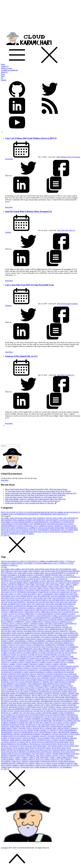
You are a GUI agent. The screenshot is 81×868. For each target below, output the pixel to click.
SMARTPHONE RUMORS (31, 734)
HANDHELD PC (60, 672)
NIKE (48, 705)
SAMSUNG (48, 723)
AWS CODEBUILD (62, 594)
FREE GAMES (45, 651)
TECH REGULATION (43, 750)
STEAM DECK (61, 736)
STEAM (51, 736)
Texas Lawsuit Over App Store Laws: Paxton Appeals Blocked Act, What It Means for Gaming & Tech (41, 493)
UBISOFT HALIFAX (18, 756)
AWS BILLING (26, 518)
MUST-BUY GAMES (33, 699)
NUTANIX (52, 709)
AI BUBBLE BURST (26, 575)
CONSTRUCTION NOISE (54, 624)
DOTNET (44, 635)
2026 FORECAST (8, 571)
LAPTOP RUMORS (59, 686)
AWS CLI (71, 375)
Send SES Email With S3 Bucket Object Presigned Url (28, 211)
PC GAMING (15, 713)
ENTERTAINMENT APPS (40, 643)
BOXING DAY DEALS (48, 606)
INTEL (28, 678)
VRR (14, 761)
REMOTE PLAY (13, 721)
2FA (16, 573)
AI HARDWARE (20, 577)
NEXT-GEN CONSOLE (53, 703)
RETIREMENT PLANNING (64, 721)
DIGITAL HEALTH (45, 631)
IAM (74, 526)
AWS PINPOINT (39, 520)
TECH (22, 512)
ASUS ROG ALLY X (9, 592)
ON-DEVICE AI (40, 711)
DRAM (51, 635)
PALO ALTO (69, 711)
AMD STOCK (40, 583)
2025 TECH (51, 569)
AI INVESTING (59, 577)
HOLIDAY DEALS (30, 674)
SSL (29, 736)
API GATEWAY (73, 583)
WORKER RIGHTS (9, 763)
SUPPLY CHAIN (59, 740)
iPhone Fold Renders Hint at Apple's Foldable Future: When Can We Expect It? (33, 501)
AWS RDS (31, 602)
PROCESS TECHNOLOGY (35, 717)
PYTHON (70, 530)
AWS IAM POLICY (60, 514)
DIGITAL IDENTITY (61, 631)
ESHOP (4, 645)
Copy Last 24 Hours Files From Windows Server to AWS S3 (31, 138)
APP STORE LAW (43, 585)
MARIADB (50, 528)
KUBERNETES (22, 528)
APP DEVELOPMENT (17, 585)
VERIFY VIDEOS (21, 758)
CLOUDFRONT (55, 522)
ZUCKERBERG (66, 767)
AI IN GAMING (33, 577)
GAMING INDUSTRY (58, 660)
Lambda (8, 232)
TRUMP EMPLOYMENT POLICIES (66, 754)
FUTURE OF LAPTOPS (19, 655)
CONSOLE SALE (66, 622)
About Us (4, 72)
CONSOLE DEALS (51, 622)
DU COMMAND (61, 635)
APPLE (14, 565)
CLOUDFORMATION (40, 522)
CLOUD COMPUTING (45, 563)
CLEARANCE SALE (71, 612)
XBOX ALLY (41, 763)
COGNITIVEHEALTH (38, 620)
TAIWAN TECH (25, 742)
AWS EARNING (73, 596)
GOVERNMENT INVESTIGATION (53, 670)
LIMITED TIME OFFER (60, 688)
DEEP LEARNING (30, 629)
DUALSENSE (73, 635)
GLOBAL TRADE (65, 666)
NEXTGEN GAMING (26, 705)
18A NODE (6, 569)
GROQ (32, 672)
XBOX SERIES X (54, 765)
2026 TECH (33, 561)
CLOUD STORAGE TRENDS (21, 618)
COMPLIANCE (37, 622)
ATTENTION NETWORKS (27, 592)
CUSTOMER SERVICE (28, 625)
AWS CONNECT (39, 518)
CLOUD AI (13, 614)
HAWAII (70, 672)
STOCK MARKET (30, 738)
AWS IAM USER (13, 600)
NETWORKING (71, 528)
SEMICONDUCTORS (58, 561)
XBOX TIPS (66, 765)
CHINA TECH (30, 610)
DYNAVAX (6, 637)
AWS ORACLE (72, 600)
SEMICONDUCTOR (18, 726)
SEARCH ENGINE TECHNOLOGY (25, 725)
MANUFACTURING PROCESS (65, 691)
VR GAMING (66, 759)
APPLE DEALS (12, 587)
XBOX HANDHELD (28, 765)
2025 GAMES (16, 569)
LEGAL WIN (30, 688)
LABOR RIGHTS (20, 686)
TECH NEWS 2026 (59, 748)
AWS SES (65, 230)
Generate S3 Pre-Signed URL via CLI (21, 356)
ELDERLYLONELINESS (27, 639)
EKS (72, 524)
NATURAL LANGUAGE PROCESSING (26, 701)
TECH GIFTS (15, 746)
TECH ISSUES (7, 748)
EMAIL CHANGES (44, 639)
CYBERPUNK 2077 (45, 625)
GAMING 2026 (12, 660)
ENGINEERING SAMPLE (25, 641)
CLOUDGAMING (70, 618)
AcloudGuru (5, 70)
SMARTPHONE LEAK (30, 732)
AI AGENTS (71, 573)
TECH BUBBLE (23, 744)
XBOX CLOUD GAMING (57, 763)
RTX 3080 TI (31, 723)
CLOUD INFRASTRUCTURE (46, 616)
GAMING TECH (15, 664)
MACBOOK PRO (57, 690)
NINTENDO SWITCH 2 (18, 707)
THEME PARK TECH (9, 754)
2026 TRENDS (74, 571)
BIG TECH (47, 604)
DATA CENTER (33, 627)
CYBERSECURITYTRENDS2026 (14, 627)
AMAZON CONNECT (64, 581)
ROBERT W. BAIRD (17, 723)
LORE (39, 690)
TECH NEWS (55, 532)
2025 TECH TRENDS (64, 569)
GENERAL (59, 526)
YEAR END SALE (28, 767)
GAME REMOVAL (47, 658)
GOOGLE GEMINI (49, 668)
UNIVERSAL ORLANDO (36, 756)
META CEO (43, 695)
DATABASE (67, 627)
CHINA (75, 608)
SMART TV (45, 730)
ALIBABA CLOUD (39, 581)
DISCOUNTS (17, 635)
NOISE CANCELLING (65, 707)
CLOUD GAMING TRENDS (24, 616)
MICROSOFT (66, 695)
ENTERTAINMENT (9, 526)
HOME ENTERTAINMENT (18, 676)
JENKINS (23, 684)
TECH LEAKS (19, 748)
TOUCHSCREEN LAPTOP (42, 754)
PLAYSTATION (23, 530)
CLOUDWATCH (33, 514)
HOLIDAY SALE (62, 674)
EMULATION (70, 639)
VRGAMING (6, 761)
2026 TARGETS (35, 571)
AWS (58, 157)
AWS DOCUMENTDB (42, 596)
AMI (12, 518)
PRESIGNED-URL (58, 530)
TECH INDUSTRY (40, 746)
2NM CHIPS (23, 573)
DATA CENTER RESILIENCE (51, 627)
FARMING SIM (7, 647)
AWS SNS (68, 602)
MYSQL (45, 699)
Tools (3, 76)
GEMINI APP (30, 666)
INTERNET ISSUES (49, 678)
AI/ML (7, 518)
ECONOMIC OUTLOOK (41, 637)
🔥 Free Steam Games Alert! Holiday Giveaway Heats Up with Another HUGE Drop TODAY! (38, 491)
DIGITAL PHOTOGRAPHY (45, 633)
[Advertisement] (40, 16)
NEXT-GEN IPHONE (9, 705)
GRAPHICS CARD (21, 672)
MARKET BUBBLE (37, 693)
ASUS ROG (61, 590)
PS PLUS (49, 717)
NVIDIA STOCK (8, 711)
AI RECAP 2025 (34, 579)
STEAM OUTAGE (15, 738)
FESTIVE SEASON (34, 647)
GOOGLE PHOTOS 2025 (66, 668)
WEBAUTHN (35, 761)
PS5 (55, 717)
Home (3, 64)
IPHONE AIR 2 (49, 682)
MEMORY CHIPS (8, 695)
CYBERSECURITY (60, 625)
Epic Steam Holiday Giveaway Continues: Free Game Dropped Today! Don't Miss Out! (35, 499)
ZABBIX (31, 534)
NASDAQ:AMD (64, 699)
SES (36, 532)
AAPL (31, 573)
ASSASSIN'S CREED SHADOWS (38, 590)
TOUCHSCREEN (25, 754)
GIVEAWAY (53, 666)
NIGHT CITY (40, 705)
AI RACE (24, 579)
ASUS (54, 590)
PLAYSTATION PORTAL (37, 715)
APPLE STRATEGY (57, 589)
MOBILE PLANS (32, 697)
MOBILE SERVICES (47, 697)
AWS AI (70, 592)
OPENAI (50, 711)
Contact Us (5, 66)
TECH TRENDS (20, 752)
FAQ (36, 526)
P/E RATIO (59, 711)
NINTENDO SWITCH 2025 (38, 707)
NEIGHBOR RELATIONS (51, 701)
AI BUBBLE (12, 575)
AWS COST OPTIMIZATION (22, 596)
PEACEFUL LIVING (35, 713)
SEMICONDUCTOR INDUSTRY (38, 726)
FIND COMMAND (26, 649)
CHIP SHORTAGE (63, 610)
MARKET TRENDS (52, 693)
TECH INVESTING (71, 746)
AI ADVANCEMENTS (57, 573)
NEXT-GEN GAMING (71, 703)
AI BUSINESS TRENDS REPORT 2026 (48, 575)
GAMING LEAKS (17, 662)
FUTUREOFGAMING (41, 657)
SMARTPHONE (70, 730)
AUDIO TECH (44, 592)
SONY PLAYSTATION (18, 736)
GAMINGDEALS (8, 666)
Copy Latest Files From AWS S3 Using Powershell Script (30, 285)
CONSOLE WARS (22, 624)
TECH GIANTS (63, 744)
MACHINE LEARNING (30, 691)
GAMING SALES (46, 662)
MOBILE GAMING (17, 697)
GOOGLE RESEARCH (10, 670)
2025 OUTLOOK (28, 569)
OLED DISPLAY (27, 711)
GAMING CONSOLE (26, 660)
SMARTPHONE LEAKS (49, 732)
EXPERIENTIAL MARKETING (45, 645)
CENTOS (67, 608)
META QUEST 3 (54, 695)
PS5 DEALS (62, 717)
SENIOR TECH (39, 728)
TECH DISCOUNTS (49, 744)
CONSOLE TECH (8, 624)
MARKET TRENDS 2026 (70, 693)
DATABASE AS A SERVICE (12, 629)
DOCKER (60, 524)
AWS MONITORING (40, 600)
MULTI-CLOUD (7, 699)
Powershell (9, 159)
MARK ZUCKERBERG (20, 693)
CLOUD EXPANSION (45, 614)
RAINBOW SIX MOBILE (42, 719)
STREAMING (16, 740)
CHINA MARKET (17, 610)
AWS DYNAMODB (58, 596)
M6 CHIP (46, 690)
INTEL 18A (36, 678)
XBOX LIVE (41, 765)
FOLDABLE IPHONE (42, 649)
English (4, 80)
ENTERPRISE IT (68, 641)
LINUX (76, 512)
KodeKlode (14, 70)
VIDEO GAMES (21, 759)
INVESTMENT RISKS (35, 680)
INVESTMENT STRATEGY (55, 680)
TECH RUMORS (73, 750)
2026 (74, 569)
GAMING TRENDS (30, 664)
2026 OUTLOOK (22, 571)
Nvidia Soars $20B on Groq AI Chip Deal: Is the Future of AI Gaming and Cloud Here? (35, 495)
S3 (2, 532)
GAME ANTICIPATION (59, 657)
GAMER (58, 658)
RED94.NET (62, 719)
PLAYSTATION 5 (21, 715)
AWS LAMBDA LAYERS (23, 520)
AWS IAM (48, 598)
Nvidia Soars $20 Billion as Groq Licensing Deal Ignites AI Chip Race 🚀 (31, 503)
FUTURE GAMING (31, 653)
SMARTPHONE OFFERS (11, 734)
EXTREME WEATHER (65, 645)
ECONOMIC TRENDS (59, 637)
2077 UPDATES (7, 573)
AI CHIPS (30, 563)
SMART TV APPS (57, 730)
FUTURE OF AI (61, 653)
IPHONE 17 (38, 682)
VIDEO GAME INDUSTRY (39, 758)
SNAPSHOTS (47, 734)
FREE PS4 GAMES (58, 651)
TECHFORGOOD (34, 752)
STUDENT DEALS (45, 740)
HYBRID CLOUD (36, 676)
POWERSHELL (44, 530)
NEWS (5, 512)
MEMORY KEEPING (23, 695)
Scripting (77, 157)
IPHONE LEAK (13, 684)
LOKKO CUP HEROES (27, 690)
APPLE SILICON (30, 589)
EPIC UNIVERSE (57, 643)
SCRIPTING (6, 725)
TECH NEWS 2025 (44, 748)
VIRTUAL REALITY (36, 759)
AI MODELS (15, 579)
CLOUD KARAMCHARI (37, 512)
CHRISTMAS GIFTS (32, 612)
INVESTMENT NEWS (18, 680)
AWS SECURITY (53, 520)
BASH (24, 604)
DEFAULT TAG (44, 629)
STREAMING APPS (29, 740)
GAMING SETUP (60, 662)
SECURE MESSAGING (47, 725)
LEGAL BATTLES (17, 688)
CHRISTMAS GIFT (16, 612)
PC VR (23, 713)
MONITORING (71, 697)
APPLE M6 (64, 587)
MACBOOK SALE (13, 691)
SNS (40, 532)
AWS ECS (14, 598)
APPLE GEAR (24, 587)
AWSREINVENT (15, 604)
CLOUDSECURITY (9, 620)
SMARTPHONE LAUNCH (11, 732)
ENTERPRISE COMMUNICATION (48, 641)
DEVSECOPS (6, 631)
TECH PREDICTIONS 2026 (24, 750)
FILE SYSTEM (48, 647)
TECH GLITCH (26, 746)
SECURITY (17, 532)
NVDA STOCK (63, 709)
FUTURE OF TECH (36, 655)
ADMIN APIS (39, 573)
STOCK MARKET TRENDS (66, 738)
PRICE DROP (6, 717)
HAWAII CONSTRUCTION (11, 674)
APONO (4, 585)
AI (2, 518)
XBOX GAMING (13, 765)
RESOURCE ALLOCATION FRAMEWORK (36, 721)
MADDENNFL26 (46, 691)
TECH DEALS (35, 744)
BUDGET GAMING (27, 608)
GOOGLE (68, 526)
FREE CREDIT (33, 651)
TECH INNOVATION (56, 746)
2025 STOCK (40, 569)
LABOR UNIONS (34, 686)
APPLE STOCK (43, 589)
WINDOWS (22, 514)
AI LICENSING (72, 577)
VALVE (62, 756)
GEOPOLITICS (42, 666)
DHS (14, 631)
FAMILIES (29, 526)
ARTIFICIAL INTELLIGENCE (13, 563)
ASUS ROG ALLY (73, 590)
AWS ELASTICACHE (54, 518)
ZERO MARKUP (42, 767)
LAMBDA (6, 514)
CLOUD (14, 512)
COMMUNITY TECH (23, 622)
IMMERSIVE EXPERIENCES (54, 676)
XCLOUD (75, 765)
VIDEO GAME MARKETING (61, 758)
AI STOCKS (60, 579)
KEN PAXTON (65, 684)
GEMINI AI (20, 666)
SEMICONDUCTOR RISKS (61, 726)
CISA (60, 612)
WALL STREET (23, 761)
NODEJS (13, 530)
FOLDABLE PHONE (58, 649)
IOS (12, 682)
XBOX (32, 763)
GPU (69, 670)
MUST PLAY (19, 699)
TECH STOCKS (7, 752)
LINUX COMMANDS (9, 690)
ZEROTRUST (54, 767)
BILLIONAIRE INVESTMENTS (63, 604)
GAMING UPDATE (59, 664)
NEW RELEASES (30, 703)
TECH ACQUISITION (46, 742)
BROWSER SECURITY (10, 608)
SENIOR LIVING (26, 728)
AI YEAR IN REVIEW (23, 581)
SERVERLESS (46, 514)
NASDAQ (53, 699)
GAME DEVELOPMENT (19, 658)
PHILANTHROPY (67, 713)
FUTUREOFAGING (9, 657)
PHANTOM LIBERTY (51, 713)
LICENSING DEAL (42, 688)
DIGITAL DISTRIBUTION (27, 631)
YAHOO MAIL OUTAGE (11, 767)
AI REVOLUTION (48, 579)
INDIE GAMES (7, 678)
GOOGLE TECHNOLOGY (29, 670)
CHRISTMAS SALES (49, 612)
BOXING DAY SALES (65, 606)
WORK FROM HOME (66, 761)
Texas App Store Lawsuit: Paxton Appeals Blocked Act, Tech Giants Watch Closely (34, 497)
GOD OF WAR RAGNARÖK (12, 668)
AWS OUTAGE (7, 602)
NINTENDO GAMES (59, 705)
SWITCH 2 (14, 742)
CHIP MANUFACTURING (46, 610)
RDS (76, 530)
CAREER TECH (42, 608)
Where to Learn (7, 68)
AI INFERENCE (46, 577)
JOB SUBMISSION (35, 684)
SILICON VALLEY (20, 730)
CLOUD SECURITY (66, 616)
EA (12, 637)
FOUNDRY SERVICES (18, 651)
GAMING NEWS (32, 662)
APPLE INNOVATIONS (39, 587)
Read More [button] (5, 480)
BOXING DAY (33, 606)
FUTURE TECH (64, 655)
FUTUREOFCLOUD (25, 657)
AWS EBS (5, 598)
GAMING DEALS (42, 660)
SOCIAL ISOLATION (61, 734)
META (35, 695)
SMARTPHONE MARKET (68, 732)
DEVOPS (52, 512)
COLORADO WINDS (56, 620)
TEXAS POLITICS (68, 752)
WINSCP (23, 534)
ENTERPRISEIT (7, 643)
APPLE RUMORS (16, 589)
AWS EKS (22, 598)
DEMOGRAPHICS (57, 629)
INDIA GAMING (72, 676)
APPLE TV (69, 589)
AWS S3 (70, 157)
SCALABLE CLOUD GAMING (65, 723)
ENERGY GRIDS (8, 641)
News (3, 74)
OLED (17, 711)
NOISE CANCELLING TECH (36, 709)
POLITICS (34, 530)
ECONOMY (73, 637)
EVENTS (20, 526)
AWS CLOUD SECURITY (27, 594)
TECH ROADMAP (59, 750)
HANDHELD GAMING (44, 672)
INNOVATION (19, 678)
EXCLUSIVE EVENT (24, 645)
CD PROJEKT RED (56, 608)
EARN (17, 637)
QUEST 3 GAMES (25, 719)
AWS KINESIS (7, 520)
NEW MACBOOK (16, 703)
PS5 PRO (71, 717)
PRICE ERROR (18, 717)
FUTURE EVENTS (16, 653)
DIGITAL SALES (62, 633)
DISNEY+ (27, 635)
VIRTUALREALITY (53, 759)
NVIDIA (71, 561)
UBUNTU (5, 534)
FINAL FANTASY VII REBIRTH (66, 647)
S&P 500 (40, 723)
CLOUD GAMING (61, 614)
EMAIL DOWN (58, 639)
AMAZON (51, 581)
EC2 (14, 514)
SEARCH (8, 532)
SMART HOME (34, 730)
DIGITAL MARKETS (26, 633)
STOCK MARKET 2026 (46, 738)
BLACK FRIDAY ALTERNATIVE (14, 606)
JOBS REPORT (49, 684)
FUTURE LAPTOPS (47, 653)
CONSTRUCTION (37, 624)
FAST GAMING (20, 647)
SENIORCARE (51, 728)
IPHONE (29, 682)
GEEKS (51, 526)
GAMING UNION (45, 664)
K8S (13, 528)
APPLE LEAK (54, 587)
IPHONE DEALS (62, 682)
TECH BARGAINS (62, 742)
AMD (32, 583)
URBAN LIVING (52, 756)
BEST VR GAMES (35, 604)
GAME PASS (34, 658)
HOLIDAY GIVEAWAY (46, 674)
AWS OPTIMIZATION (57, 600)
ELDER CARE (11, 639)
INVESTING (6, 528)
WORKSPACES (23, 763)
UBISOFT (5, 756)
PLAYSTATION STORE (56, 715)
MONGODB (60, 528)
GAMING (61, 512)
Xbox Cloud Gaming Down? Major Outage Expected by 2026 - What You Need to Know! (36, 489)
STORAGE (5, 740)
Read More (9, 207)
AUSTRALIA (55, 592)
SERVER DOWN (64, 728)
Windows (64, 157)
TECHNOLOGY (67, 532)
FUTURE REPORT (51, 655)
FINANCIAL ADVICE (10, 649)
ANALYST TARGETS (58, 583)
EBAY (23, 637)
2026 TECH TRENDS (60, 571)
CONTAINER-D (7, 524)
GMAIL (76, 666)
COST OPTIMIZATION (38, 524)
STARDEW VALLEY (39, 736)
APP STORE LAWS (58, 585)
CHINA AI (5, 610)
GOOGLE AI (37, 668)
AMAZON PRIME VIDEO (19, 583)
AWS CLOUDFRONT (46, 594)
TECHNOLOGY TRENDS (51, 752)
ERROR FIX (69, 643)
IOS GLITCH (20, 682)
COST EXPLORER (21, 524)
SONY (72, 734)
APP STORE (30, 585)
